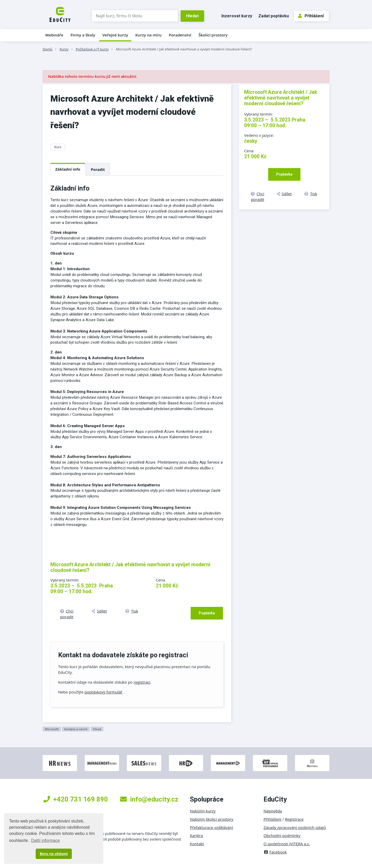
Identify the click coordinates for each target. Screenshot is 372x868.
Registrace (294, 819)
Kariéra (196, 835)
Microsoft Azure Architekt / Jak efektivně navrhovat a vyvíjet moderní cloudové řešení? (184, 49)
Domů (48, 49)
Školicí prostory (213, 35)
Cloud (97, 729)
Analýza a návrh (76, 729)
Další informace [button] (45, 840)
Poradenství (180, 35)
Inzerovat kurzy (237, 16)
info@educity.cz (149, 799)
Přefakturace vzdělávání (211, 827)
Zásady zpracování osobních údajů (295, 827)
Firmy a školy (83, 35)
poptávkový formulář (103, 692)
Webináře (54, 35)
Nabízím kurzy (203, 811)
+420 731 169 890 (76, 799)
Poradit (98, 169)
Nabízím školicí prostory (212, 819)
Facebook (275, 852)
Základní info (68, 169)
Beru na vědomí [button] (54, 854)
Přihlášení (311, 16)
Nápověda (273, 811)
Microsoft (52, 729)
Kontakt (197, 844)
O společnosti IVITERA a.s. (287, 844)
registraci (142, 682)
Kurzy (64, 49)
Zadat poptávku (274, 16)
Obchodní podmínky (282, 835)
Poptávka (207, 613)
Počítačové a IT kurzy (92, 49)
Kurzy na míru (149, 35)
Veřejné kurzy (115, 35)
